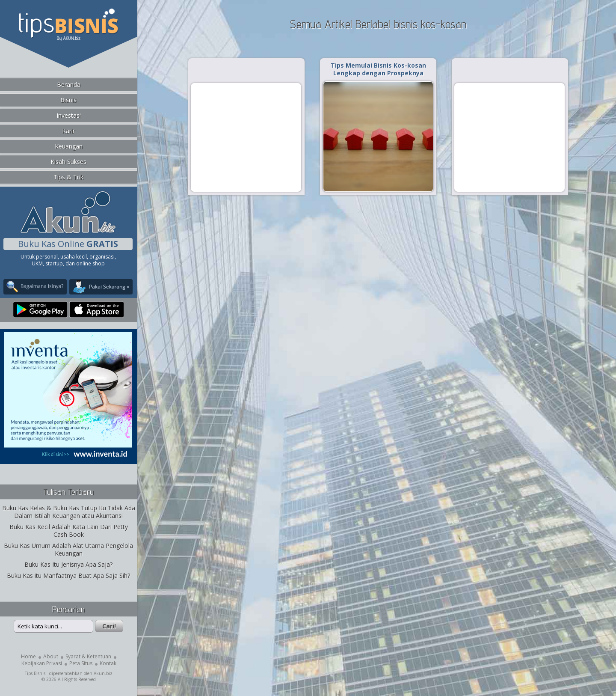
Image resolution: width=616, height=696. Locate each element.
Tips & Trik (68, 177)
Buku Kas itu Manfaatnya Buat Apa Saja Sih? (68, 576)
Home (28, 656)
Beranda (69, 85)
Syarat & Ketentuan (88, 656)
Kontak (108, 663)
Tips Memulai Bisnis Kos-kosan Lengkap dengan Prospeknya (378, 69)
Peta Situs (81, 663)
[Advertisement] (246, 137)
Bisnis (68, 100)
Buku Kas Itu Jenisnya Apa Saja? (68, 564)
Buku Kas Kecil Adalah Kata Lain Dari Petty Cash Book (69, 531)
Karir (68, 131)
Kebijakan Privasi (42, 663)
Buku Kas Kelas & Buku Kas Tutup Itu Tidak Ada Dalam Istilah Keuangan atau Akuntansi (69, 512)
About (51, 656)
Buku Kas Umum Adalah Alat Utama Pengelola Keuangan (68, 549)
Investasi (69, 115)
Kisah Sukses (68, 162)
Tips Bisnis (35, 673)
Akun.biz (103, 673)
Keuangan (69, 146)
